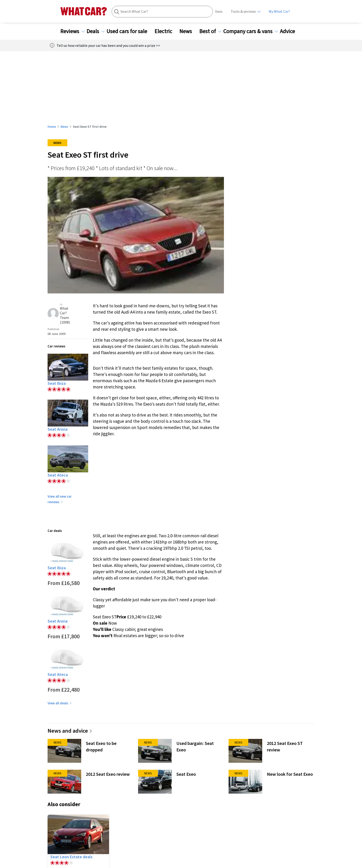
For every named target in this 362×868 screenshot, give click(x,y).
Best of (210, 31)
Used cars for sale (130, 31)
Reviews (73, 31)
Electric (166, 31)
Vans (219, 11)
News (188, 31)
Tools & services (243, 11)
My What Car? (279, 11)
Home (52, 127)
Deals (96, 31)
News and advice (70, 731)
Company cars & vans (251, 31)
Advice (290, 31)
